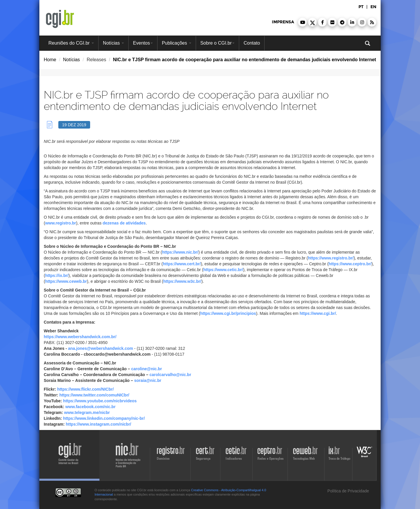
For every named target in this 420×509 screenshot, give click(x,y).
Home (50, 60)
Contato (252, 43)
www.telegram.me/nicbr (87, 413)
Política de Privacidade (348, 491)
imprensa (283, 22)
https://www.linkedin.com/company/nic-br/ (104, 418)
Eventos (143, 43)
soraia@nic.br (148, 380)
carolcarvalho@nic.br (170, 375)
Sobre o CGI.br (218, 43)
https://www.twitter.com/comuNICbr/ (94, 395)
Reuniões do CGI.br (71, 43)
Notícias (113, 43)
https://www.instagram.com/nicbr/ (98, 424)
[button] (302, 22)
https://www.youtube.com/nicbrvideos (100, 401)
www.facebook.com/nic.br (90, 407)
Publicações (177, 43)
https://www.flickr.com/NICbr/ (85, 389)
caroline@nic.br (147, 369)
